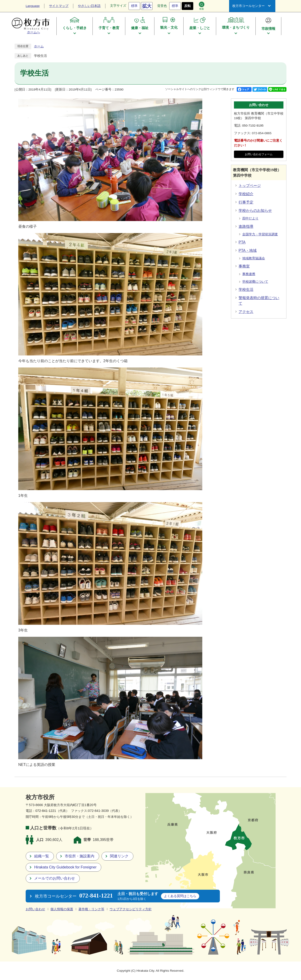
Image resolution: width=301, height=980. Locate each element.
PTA (242, 242)
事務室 (244, 266)
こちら (180, 896)
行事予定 (246, 202)
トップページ (250, 186)
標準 (134, 6)
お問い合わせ (35, 909)
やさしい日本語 (89, 6)
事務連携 (249, 274)
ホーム (39, 46)
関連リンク (119, 856)
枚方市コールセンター (249, 6)
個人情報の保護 (62, 909)
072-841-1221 (46, 811)
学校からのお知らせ (255, 211)
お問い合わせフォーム (259, 154)
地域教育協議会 (254, 258)
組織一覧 (42, 856)
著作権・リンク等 (91, 909)
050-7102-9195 (253, 126)
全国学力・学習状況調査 (260, 234)
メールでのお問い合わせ (55, 878)
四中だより (250, 218)
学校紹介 (246, 194)
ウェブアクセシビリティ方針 (131, 909)
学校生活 (246, 290)
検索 (202, 6)
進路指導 (246, 226)
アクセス (246, 312)
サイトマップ (59, 6)
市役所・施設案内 (80, 856)
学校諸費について (255, 282)
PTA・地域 (248, 250)
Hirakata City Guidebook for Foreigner (65, 867)
